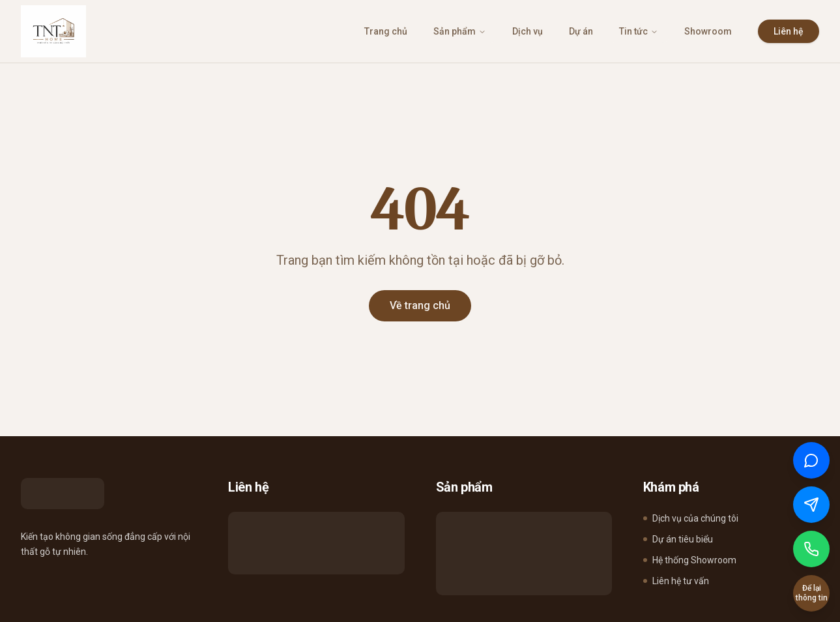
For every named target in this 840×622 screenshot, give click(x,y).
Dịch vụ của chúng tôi (691, 518)
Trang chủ (386, 31)
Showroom (708, 31)
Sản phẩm (460, 31)
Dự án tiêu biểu (678, 539)
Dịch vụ (528, 31)
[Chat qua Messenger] (811, 505)
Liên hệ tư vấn (676, 581)
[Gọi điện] (811, 549)
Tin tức (639, 31)
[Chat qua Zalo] (811, 460)
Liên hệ (789, 31)
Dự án (581, 31)
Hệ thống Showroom (690, 560)
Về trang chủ (420, 305)
